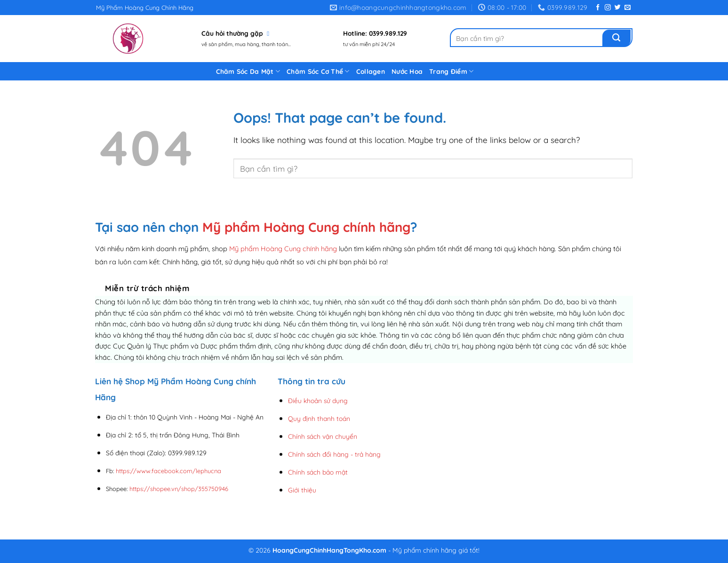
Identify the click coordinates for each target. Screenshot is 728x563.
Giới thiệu (302, 490)
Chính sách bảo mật (318, 472)
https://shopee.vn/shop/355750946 (179, 489)
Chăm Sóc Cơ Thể (318, 71)
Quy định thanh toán (319, 418)
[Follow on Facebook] (598, 8)
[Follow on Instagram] (608, 8)
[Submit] (616, 38)
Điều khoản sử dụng (318, 400)
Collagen (371, 71)
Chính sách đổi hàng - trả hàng (334, 454)
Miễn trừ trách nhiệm (147, 288)
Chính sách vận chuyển (323, 436)
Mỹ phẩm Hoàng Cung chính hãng (306, 227)
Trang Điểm (451, 71)
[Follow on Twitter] (618, 8)
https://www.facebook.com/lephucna (168, 471)
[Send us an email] (628, 8)
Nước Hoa (407, 71)
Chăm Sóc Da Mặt (248, 71)
